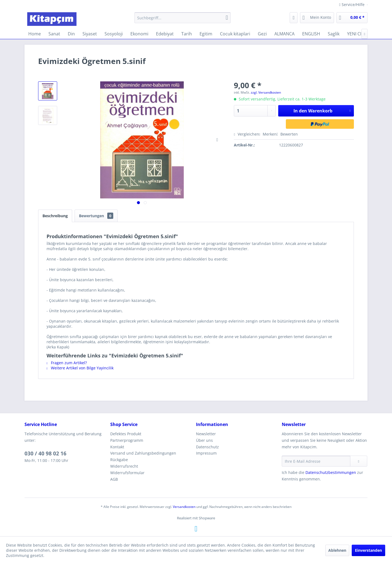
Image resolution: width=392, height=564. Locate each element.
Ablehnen (337, 550)
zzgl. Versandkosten (266, 92)
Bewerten (287, 134)
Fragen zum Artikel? (67, 363)
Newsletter (206, 434)
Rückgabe (119, 460)
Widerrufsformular (127, 473)
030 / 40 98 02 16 (45, 453)
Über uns (204, 440)
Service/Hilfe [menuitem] (352, 4)
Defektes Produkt (126, 434)
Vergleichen (246, 134)
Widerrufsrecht (124, 466)
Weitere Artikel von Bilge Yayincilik (80, 368)
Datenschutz (207, 447)
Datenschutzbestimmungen (331, 472)
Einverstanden (368, 550)
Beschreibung (55, 216)
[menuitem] (183, 18)
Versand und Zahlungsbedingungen (143, 453)
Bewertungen (96, 216)
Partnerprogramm (127, 440)
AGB (114, 479)
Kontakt (117, 447)
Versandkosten (184, 507)
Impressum (206, 453)
